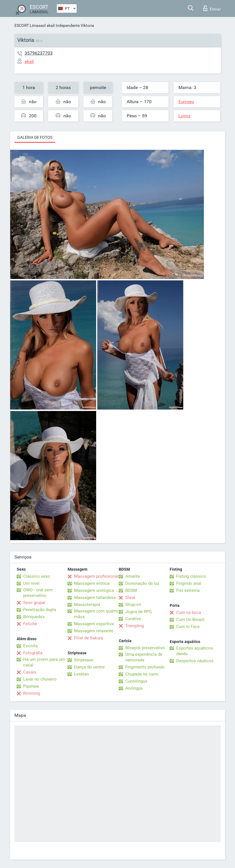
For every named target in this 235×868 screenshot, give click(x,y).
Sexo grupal (34, 603)
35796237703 (39, 53)
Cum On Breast (190, 620)
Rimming (32, 693)
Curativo (133, 619)
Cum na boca (189, 612)
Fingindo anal (189, 583)
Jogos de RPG (139, 612)
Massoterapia (87, 605)
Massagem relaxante (94, 631)
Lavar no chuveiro (40, 679)
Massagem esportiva (94, 624)
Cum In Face (188, 627)
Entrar (212, 8)
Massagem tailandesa (95, 598)
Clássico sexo (37, 576)
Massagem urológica (94, 590)
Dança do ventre (89, 667)
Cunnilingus (136, 681)
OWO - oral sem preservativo (38, 593)
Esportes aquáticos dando (195, 651)
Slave (130, 598)
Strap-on (133, 605)
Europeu (186, 102)
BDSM (131, 590)
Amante (133, 576)
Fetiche (30, 624)
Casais (30, 672)
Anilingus (134, 688)
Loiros (185, 116)
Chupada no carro (142, 674)
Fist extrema (188, 590)
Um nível (31, 583)
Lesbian (81, 674)
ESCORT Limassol (30, 25)
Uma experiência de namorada (144, 657)
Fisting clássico (191, 576)
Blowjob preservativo (145, 648)
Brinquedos (34, 617)
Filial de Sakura (89, 638)
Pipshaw (31, 686)
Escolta (30, 646)
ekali (51, 25)
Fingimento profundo (145, 667)
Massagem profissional (96, 576)
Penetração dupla (40, 610)
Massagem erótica (92, 583)
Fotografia (33, 653)
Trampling (135, 626)
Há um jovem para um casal (44, 662)
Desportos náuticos (195, 661)
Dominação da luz (142, 583)
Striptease (84, 660)
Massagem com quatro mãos (96, 614)
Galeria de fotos (35, 137)
